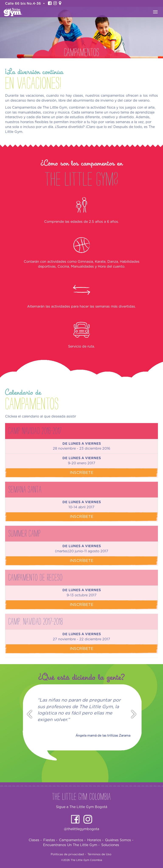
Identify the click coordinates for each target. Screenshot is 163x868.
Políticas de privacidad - (68, 854)
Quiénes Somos (119, 840)
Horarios (95, 840)
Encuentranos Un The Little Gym (71, 845)
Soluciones (110, 845)
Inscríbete (82, 473)
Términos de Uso (99, 854)
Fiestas (50, 840)
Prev (28, 715)
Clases (35, 840)
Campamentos (72, 840)
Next (136, 715)
